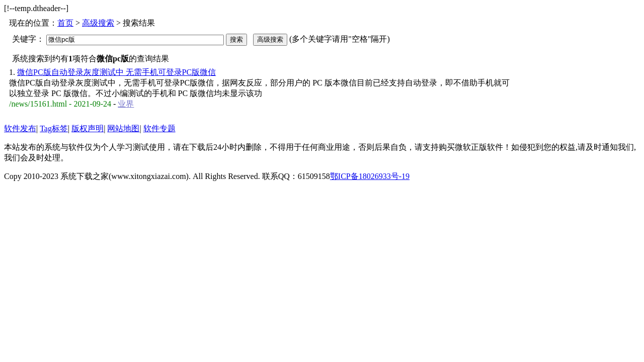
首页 (65, 23)
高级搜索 (98, 23)
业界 (126, 104)
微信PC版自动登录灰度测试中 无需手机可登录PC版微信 (116, 72)
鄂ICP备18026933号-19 (370, 176)
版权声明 (88, 128)
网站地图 (123, 128)
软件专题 (159, 128)
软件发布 (20, 128)
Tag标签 (54, 128)
